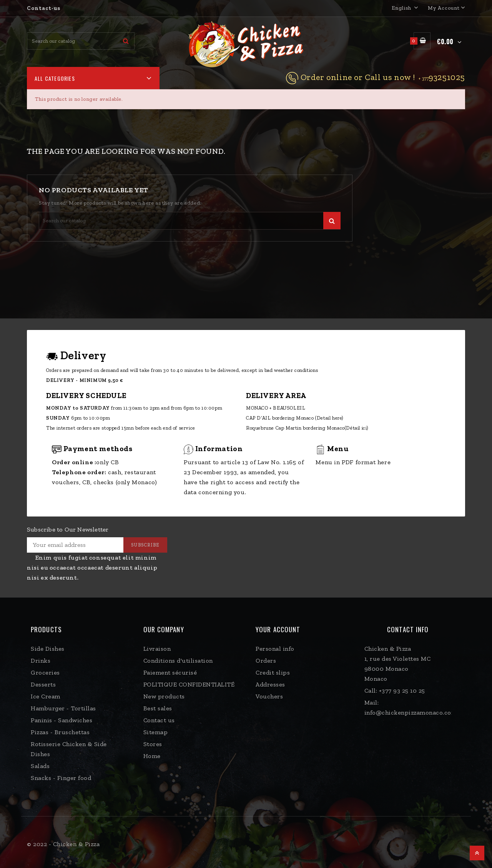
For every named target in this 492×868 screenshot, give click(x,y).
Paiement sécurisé (170, 672)
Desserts (43, 684)
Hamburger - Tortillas (63, 708)
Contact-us (44, 8)
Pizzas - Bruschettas (60, 732)
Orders (266, 661)
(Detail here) (329, 418)
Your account (278, 629)
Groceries (45, 672)
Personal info (275, 649)
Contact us (159, 720)
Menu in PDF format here (353, 462)
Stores (153, 744)
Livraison (157, 649)
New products (164, 696)
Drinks (41, 661)
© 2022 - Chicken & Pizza (63, 844)
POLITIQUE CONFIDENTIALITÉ (189, 684)
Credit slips (273, 672)
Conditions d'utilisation (178, 661)
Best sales (158, 708)
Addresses (270, 684)
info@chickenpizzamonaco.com (411, 712)
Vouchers (269, 696)
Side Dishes (48, 649)
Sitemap (156, 732)
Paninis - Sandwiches (61, 720)
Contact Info (408, 629)
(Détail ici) (357, 428)
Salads (40, 766)
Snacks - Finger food (61, 778)
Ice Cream (46, 696)
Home (152, 756)
